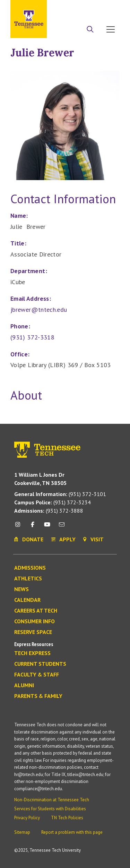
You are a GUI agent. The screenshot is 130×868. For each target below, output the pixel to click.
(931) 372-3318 (32, 337)
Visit (112, 8)
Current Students (40, 664)
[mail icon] (62, 527)
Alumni (24, 685)
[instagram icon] (20, 527)
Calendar (27, 600)
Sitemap (22, 832)
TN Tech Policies (67, 818)
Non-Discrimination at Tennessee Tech (52, 800)
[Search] (90, 30)
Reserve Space (33, 632)
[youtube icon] (47, 527)
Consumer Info (34, 622)
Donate (93, 8)
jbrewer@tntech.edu (39, 310)
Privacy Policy (27, 818)
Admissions (30, 568)
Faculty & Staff (37, 675)
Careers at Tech (36, 611)
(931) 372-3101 (60, 494)
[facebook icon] (32, 527)
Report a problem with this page (72, 832)
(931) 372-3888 (49, 511)
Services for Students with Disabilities (50, 809)
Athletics (28, 579)
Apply (74, 8)
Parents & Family (38, 696)
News (21, 589)
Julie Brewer (42, 53)
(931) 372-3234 (53, 502)
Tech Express (32, 653)
